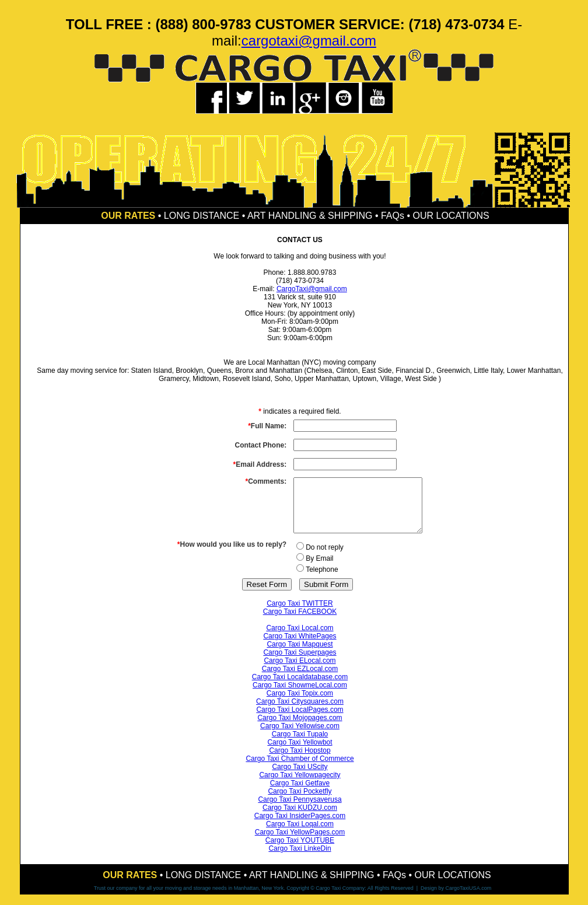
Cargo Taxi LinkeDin (300, 859)
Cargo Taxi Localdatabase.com (300, 687)
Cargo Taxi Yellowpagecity (300, 785)
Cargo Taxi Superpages (300, 663)
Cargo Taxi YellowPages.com (300, 843)
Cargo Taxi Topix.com (300, 704)
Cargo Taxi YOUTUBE (300, 851)
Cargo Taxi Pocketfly (300, 802)
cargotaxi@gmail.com (309, 41)
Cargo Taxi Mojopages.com (300, 728)
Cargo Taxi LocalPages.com (300, 720)
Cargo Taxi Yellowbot (300, 753)
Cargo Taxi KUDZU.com (300, 818)
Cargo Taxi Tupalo (300, 745)
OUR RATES (128, 216)
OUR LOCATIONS (451, 216)
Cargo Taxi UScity (300, 777)
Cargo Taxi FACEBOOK (300, 622)
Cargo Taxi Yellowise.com (300, 736)
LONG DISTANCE (202, 216)
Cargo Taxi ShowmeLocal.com (300, 696)
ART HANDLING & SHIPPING (310, 216)
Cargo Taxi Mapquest (300, 655)
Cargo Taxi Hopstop (300, 761)
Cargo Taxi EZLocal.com (300, 679)
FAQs (393, 216)
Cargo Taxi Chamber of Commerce (300, 769)
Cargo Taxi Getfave (300, 794)
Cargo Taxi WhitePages (300, 647)
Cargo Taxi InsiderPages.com (300, 826)
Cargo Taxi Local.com (300, 638)
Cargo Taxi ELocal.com (300, 671)
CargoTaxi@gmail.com (312, 289)
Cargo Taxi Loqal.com (300, 834)
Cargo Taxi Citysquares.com (300, 712)
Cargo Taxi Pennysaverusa (300, 810)
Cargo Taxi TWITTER (300, 614)
